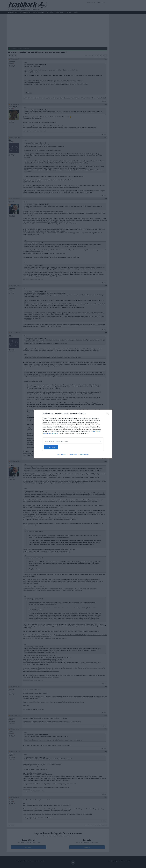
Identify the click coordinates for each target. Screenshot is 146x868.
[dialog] (73, 434)
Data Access (73, 455)
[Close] (108, 414)
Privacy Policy (84, 455)
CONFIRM (53, 447)
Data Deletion (61, 455)
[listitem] (73, 441)
